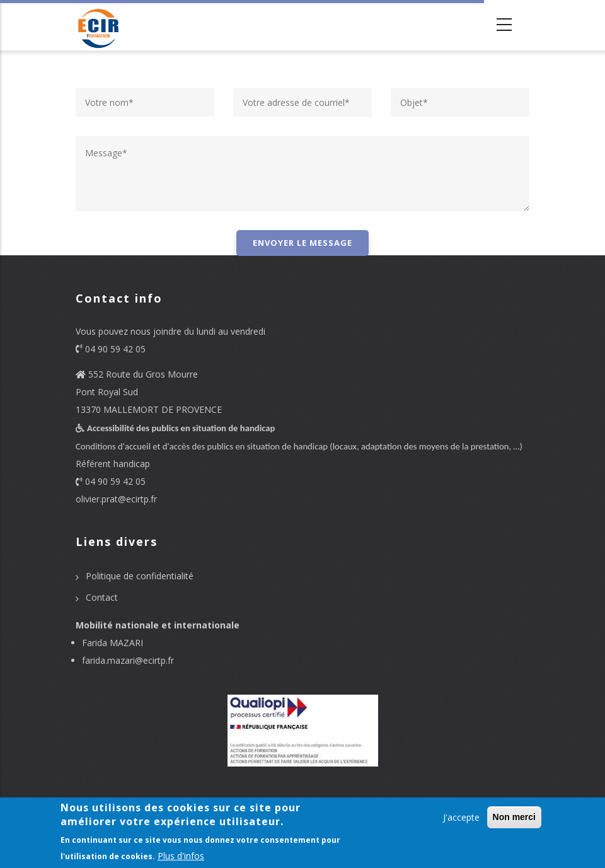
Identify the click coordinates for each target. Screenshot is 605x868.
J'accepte (461, 817)
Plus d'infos (181, 856)
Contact (102, 597)
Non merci (514, 817)
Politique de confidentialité (140, 576)
